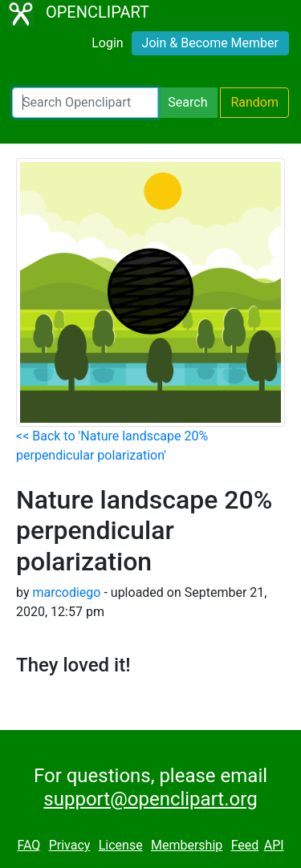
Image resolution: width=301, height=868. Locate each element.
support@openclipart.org (150, 799)
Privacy (70, 845)
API (274, 845)
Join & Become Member (210, 43)
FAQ (28, 845)
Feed (245, 845)
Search (187, 102)
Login (107, 43)
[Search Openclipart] (85, 103)
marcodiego (66, 592)
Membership (187, 845)
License (121, 845)
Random (254, 102)
